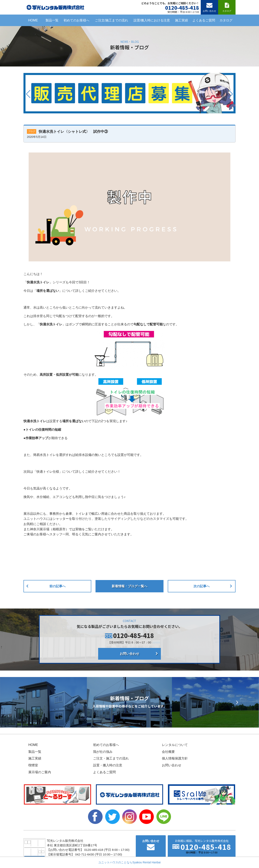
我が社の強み (103, 752)
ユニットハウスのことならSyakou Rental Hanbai (129, 862)
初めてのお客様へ (76, 20)
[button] (28, 94)
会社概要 (168, 752)
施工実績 (182, 20)
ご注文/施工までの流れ (111, 20)
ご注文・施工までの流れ (111, 758)
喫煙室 (33, 765)
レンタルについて (175, 745)
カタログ (226, 20)
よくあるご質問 (204, 20)
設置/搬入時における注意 (152, 20)
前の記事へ (57, 586)
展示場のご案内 (40, 772)
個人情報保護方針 (175, 758)
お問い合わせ (129, 654)
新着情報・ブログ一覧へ (129, 586)
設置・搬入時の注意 (108, 765)
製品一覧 (52, 20)
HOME (33, 20)
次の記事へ (202, 586)
